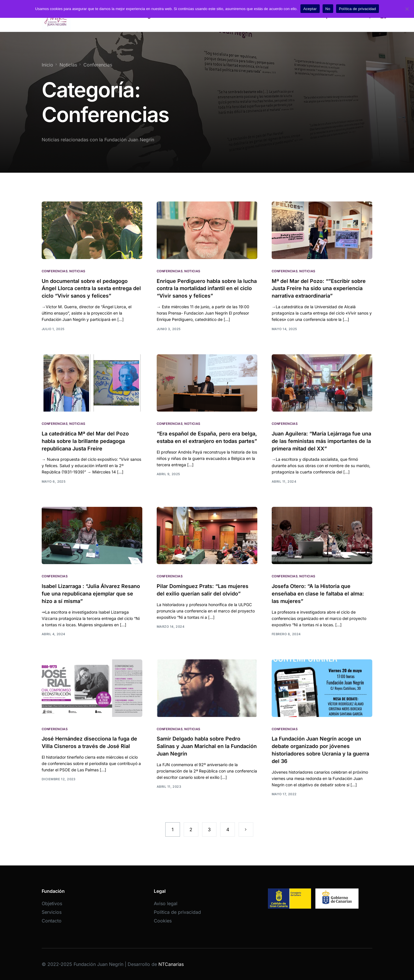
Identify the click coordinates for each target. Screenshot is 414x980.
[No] (407, 9)
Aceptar (310, 9)
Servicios (52, 912)
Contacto (52, 921)
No (328, 9)
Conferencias (55, 271)
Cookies (163, 921)
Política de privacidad (177, 912)
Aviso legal (166, 903)
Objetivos (52, 903)
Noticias (77, 271)
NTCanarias (171, 964)
